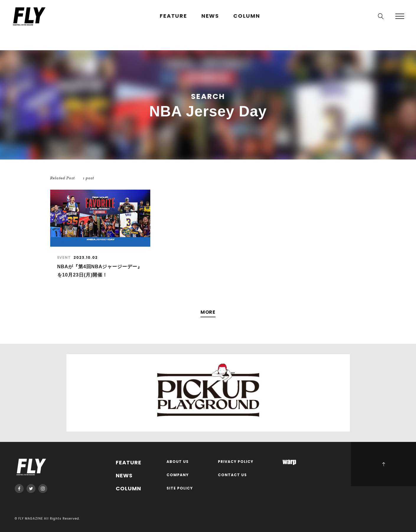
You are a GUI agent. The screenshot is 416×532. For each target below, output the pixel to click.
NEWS (210, 16)
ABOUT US (178, 462)
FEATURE (173, 16)
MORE (208, 312)
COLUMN (247, 16)
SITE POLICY (180, 488)
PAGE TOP (384, 464)
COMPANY (178, 475)
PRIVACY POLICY (236, 462)
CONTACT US (232, 475)
